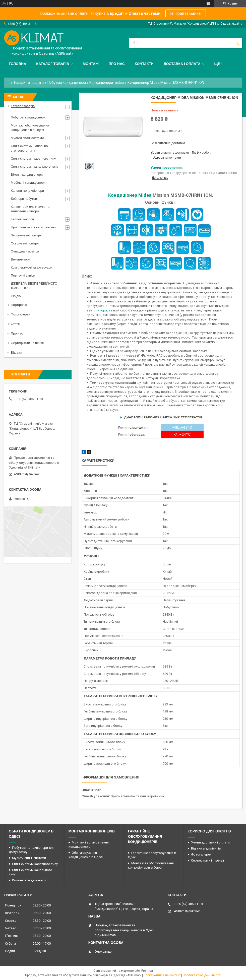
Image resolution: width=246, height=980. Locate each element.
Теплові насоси (22, 219)
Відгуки (16, 352)
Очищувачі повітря (25, 251)
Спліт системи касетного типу (35, 864)
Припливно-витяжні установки (34, 227)
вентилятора (97, 310)
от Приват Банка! (186, 13)
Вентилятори (21, 259)
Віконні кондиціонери (27, 175)
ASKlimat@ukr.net (27, 474)
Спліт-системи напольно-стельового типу (30, 148)
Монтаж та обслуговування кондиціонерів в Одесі (151, 865)
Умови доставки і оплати (210, 842)
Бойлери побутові (24, 199)
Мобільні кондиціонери (28, 183)
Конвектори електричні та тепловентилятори (30, 209)
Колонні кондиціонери (27, 191)
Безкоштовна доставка (168, 143)
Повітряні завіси (23, 275)
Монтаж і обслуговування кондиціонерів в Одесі (30, 128)
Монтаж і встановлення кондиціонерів (89, 844)
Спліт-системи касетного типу (33, 158)
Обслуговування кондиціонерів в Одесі (86, 855)
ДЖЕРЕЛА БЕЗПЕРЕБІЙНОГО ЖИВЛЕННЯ (34, 286)
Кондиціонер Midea (130, 195)
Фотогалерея (21, 314)
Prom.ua (147, 971)
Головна (17, 64)
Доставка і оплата (182, 64)
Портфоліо (19, 305)
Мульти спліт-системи (27, 138)
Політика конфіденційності (202, 975)
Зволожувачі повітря (26, 235)
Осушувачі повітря (25, 243)
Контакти (144, 64)
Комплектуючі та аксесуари (32, 267)
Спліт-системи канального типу (35, 167)
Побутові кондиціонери (67, 83)
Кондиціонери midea (107, 83)
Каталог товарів (52, 64)
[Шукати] (237, 43)
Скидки (16, 296)
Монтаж (91, 64)
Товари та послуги (28, 83)
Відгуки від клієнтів (206, 848)
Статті (15, 324)
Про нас (117, 64)
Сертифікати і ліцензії (27, 343)
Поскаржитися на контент (162, 975)
